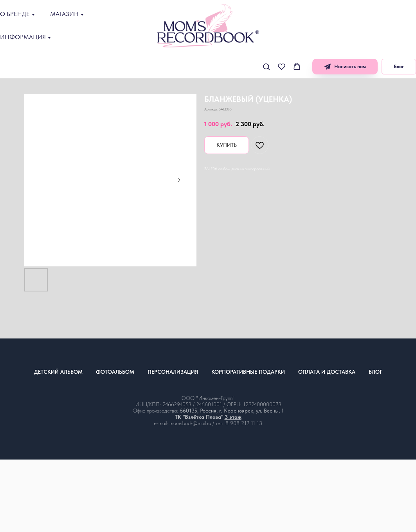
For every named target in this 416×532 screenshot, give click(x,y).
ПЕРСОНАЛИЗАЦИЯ (173, 372)
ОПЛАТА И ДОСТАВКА (327, 372)
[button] (266, 66)
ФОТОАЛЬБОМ (115, 372)
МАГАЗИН (64, 14)
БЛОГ (375, 372)
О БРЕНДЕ (15, 14)
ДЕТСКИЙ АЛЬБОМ (58, 372)
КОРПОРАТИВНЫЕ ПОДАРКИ (248, 372)
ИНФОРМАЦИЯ (23, 37)
